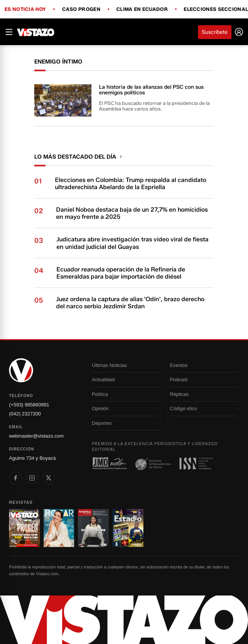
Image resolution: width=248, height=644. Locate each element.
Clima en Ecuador (142, 9)
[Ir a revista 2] (59, 528)
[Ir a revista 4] (128, 528)
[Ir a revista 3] (93, 528)
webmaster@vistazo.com (36, 436)
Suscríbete (215, 32)
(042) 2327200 (25, 414)
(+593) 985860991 (29, 405)
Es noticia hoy (25, 9)
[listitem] (15, 478)
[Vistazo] (36, 32)
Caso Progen (81, 9)
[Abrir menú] (9, 32)
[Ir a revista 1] (24, 528)
